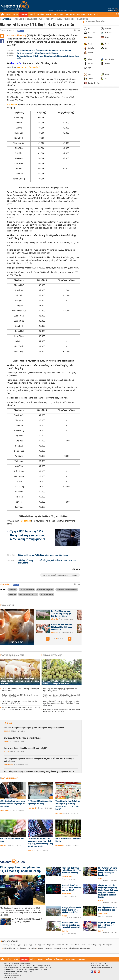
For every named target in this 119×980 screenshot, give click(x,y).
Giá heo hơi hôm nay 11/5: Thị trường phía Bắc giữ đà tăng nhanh (53, 627)
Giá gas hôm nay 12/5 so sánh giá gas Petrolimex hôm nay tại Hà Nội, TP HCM (62, 710)
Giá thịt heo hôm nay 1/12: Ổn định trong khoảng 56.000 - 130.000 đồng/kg (44, 50)
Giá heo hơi (12, 590)
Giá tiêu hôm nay (81, 945)
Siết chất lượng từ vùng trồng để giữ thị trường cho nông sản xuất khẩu (60, 682)
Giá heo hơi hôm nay (17, 35)
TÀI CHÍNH (40, 14)
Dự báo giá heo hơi (47, 594)
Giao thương (82, 19)
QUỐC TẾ (32, 14)
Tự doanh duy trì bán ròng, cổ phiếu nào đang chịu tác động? (72, 888)
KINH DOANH (81, 14)
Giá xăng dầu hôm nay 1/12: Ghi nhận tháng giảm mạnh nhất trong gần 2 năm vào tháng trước (48, 57)
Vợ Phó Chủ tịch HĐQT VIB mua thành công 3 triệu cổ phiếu (28, 920)
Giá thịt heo (32, 948)
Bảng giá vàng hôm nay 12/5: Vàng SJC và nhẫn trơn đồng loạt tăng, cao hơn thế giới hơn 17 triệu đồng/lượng (61, 703)
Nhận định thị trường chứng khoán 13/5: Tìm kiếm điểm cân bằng (71, 870)
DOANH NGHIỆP (70, 14)
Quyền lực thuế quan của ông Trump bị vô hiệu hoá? (106, 925)
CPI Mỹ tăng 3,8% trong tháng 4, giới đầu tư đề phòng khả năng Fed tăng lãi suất (108, 872)
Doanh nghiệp (32, 808)
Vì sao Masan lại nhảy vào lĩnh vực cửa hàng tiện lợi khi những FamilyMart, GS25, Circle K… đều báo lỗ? (68, 805)
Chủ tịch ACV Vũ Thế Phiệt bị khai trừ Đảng (22, 738)
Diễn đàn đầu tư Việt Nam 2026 (79, 948)
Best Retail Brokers (60, 948)
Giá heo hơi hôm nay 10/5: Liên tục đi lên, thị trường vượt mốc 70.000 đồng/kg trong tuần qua (21, 709)
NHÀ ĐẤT (49, 14)
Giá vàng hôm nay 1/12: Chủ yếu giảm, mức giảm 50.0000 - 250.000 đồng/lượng (47, 562)
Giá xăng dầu (107, 945)
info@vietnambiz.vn (14, 976)
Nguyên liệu (32, 19)
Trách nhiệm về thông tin (11, 978)
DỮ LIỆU (90, 14)
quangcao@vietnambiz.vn (103, 968)
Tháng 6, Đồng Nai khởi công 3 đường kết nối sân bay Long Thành (71, 910)
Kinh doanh (59, 813)
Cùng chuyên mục (53, 655)
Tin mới (9, 723)
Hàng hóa (6, 19)
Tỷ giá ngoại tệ (22, 945)
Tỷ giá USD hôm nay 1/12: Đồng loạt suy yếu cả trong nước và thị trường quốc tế (28, 535)
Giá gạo (40, 948)
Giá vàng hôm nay (9, 945)
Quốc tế (30, 851)
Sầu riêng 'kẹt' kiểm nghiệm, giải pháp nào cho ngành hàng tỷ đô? (60, 690)
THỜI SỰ (9, 14)
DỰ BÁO (16, 14)
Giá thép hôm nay (9, 948)
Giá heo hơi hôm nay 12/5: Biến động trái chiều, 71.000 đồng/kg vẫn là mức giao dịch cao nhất (20, 681)
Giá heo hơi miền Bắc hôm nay (67, 590)
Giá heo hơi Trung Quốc (45, 590)
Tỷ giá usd (33, 945)
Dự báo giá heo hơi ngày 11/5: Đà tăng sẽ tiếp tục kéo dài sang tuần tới (20, 696)
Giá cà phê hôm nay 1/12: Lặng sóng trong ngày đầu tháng (38, 53)
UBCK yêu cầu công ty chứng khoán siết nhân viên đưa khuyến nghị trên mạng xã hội (13, 804)
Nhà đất (6, 752)
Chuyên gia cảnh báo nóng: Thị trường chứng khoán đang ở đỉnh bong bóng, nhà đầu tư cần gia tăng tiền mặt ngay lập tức (40, 842)
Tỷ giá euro (51, 945)
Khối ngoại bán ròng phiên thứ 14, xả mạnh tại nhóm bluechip (20, 869)
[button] (48, 639)
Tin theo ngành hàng (95, 22)
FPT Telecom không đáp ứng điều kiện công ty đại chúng (40, 802)
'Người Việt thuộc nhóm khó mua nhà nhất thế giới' (25, 748)
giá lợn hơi (12, 594)
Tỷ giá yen (42, 945)
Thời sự (6, 741)
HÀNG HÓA (24, 14)
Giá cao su (48, 948)
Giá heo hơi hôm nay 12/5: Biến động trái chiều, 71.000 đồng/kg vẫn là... (54, 614)
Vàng (41, 19)
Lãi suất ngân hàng (95, 945)
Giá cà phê (70, 945)
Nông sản (50, 19)
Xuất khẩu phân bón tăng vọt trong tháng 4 (12, 840)
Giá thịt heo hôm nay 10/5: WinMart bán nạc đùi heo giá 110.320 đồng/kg (19, 702)
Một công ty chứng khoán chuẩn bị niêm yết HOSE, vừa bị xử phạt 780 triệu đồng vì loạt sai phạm (39, 760)
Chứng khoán (8, 765)
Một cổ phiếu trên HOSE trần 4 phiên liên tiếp (68, 840)
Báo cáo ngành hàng (66, 19)
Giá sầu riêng (21, 948)
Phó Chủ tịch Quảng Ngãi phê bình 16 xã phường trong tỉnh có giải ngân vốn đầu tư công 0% (39, 773)
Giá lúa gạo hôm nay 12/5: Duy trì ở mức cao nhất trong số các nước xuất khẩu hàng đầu (62, 696)
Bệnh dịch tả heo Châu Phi (28, 594)
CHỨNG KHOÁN (59, 14)
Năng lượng (19, 19)
